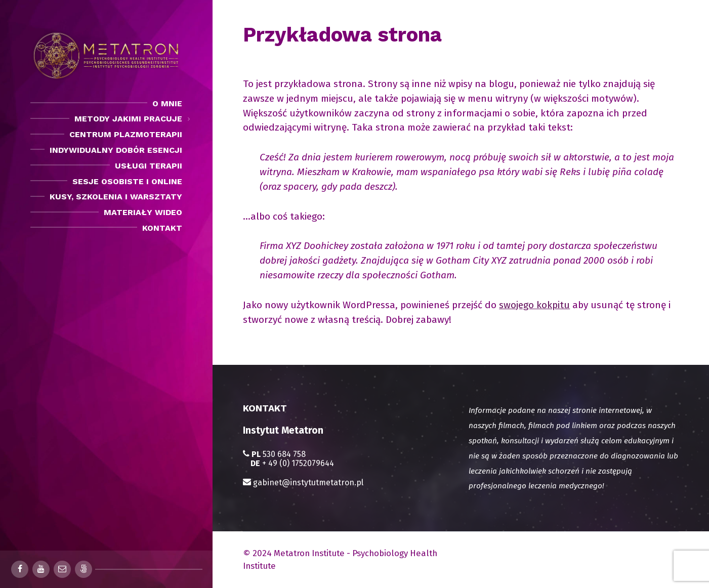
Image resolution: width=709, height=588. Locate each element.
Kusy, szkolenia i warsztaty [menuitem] (116, 197)
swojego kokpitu (534, 305)
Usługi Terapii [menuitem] (149, 166)
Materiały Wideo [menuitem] (143, 212)
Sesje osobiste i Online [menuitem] (127, 181)
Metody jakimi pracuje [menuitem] (128, 119)
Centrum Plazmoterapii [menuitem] (126, 134)
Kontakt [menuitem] (162, 228)
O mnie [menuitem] (167, 103)
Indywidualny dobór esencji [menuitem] (116, 150)
